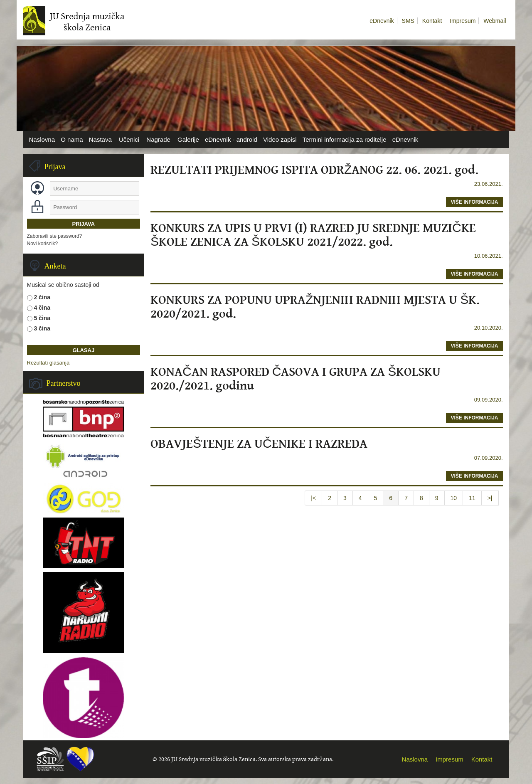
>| (490, 498)
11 (472, 498)
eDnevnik (382, 21)
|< (313, 498)
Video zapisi (280, 139)
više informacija (474, 202)
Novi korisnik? (43, 244)
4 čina (42, 308)
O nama (72, 139)
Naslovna (42, 139)
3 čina (42, 328)
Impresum (463, 21)
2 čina (42, 297)
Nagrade (158, 139)
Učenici (129, 139)
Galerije (188, 139)
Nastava (100, 139)
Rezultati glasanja (48, 363)
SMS (408, 21)
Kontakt (432, 21)
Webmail (495, 21)
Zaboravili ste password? (55, 236)
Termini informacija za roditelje (345, 139)
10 (454, 498)
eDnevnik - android (231, 139)
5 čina (42, 318)
